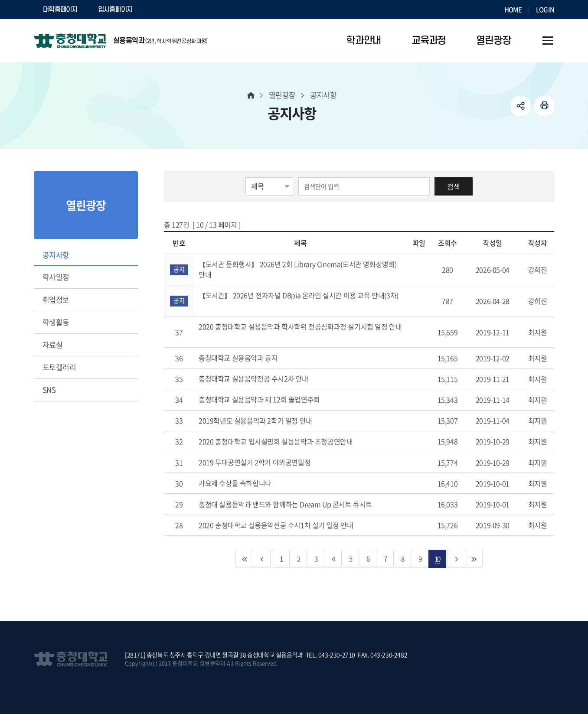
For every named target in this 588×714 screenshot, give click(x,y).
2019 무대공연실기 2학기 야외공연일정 (265, 462)
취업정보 (56, 299)
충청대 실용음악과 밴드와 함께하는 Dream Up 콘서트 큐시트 (296, 504)
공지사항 (56, 255)
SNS (49, 390)
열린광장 (282, 95)
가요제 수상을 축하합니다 (245, 483)
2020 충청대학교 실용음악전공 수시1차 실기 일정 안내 (286, 525)
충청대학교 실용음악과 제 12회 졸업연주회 (269, 399)
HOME (513, 10)
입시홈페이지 (115, 10)
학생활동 (56, 322)
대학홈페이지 (60, 10)
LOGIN (545, 10)
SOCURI (163, 10)
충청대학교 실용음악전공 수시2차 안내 (264, 378)
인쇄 (544, 106)
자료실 (52, 344)
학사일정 (56, 277)
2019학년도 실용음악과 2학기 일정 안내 (265, 421)
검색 (454, 186)
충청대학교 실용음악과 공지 (248, 358)
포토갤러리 (59, 367)
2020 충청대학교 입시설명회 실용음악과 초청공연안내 (286, 441)
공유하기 (521, 106)
